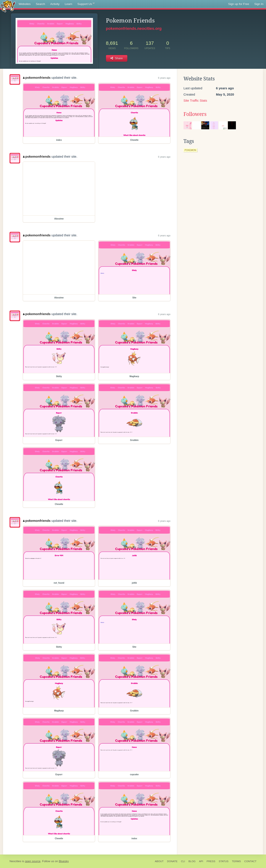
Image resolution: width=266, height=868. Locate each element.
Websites (25, 4)
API (201, 861)
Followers (195, 114)
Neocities (15, 861)
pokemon (190, 150)
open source (33, 861)
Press (211, 861)
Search (40, 4)
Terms (236, 861)
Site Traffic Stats (195, 100)
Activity (55, 4)
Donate (172, 861)
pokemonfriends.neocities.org (134, 29)
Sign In (259, 4)
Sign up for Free (239, 4)
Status (224, 861)
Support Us (86, 4)
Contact (250, 861)
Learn (69, 4)
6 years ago (164, 78)
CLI (183, 861)
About (159, 861)
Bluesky (64, 861)
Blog (192, 861)
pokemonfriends (37, 78)
